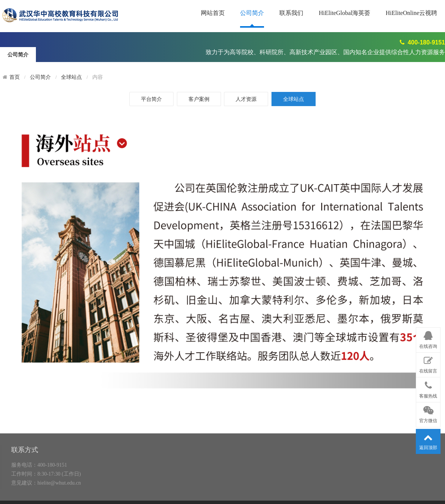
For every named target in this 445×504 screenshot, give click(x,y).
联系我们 (291, 13)
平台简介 (151, 99)
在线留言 (428, 364)
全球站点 (71, 77)
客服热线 (428, 388)
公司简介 (252, 13)
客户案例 (199, 99)
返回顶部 (428, 440)
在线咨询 (428, 338)
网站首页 (213, 13)
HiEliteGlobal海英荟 (344, 13)
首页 (15, 77)
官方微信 (428, 413)
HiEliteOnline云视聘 (411, 13)
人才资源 (246, 99)
